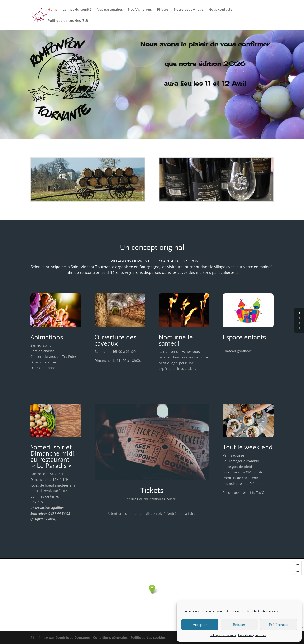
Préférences (278, 625)
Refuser (239, 625)
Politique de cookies (223, 635)
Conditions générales (252, 635)
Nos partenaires (110, 10)
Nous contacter (221, 10)
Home (53, 10)
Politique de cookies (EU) (68, 21)
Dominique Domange (73, 637)
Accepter (200, 625)
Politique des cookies (148, 637)
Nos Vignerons (140, 10)
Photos (163, 10)
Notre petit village (189, 10)
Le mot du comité (77, 10)
